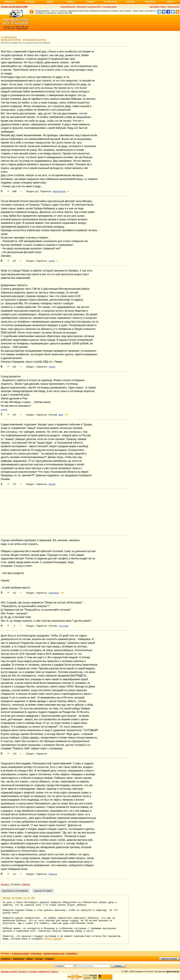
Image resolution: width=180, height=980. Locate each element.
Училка (52, 367)
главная (6, 959)
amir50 (52, 261)
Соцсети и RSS (94, 7)
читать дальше (54, 939)
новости (55, 972)
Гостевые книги (110, 7)
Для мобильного (68, 7)
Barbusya (53, 874)
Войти (163, 7)
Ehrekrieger (54, 593)
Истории (30, 2)
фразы (39, 959)
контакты (23, 972)
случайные (71, 953)
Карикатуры (110, 2)
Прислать (150, 2)
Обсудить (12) (32, 191)
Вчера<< (5, 884)
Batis (61, 415)
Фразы (70, 2)
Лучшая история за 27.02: (19, 898)
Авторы (131, 2)
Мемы (50, 2)
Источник (53, 415)
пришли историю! (169, 959)
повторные (36, 953)
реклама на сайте (9, 972)
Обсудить (30, 261)
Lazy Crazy (64, 626)
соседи (4, 410)
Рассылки (81, 7)
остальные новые (20, 953)
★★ (66, 415)
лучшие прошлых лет (54, 953)
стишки (49, 959)
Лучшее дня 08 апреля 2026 (14, 7)
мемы (30, 959)
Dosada (52, 484)
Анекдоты (10, 2)
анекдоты (18, 959)
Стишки (90, 2)
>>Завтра (25, 884)
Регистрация (173, 7)
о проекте (33, 972)
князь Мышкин (59, 191)
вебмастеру (44, 972)
